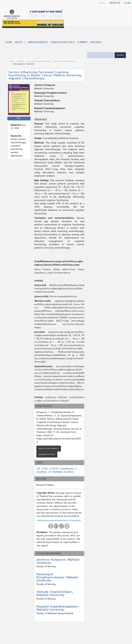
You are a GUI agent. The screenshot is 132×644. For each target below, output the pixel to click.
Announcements (38, 42)
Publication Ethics (63, 42)
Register (115, 3)
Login (127, 3)
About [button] (20, 42)
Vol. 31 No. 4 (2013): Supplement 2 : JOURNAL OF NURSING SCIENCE (52, 61)
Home (9, 42)
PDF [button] (19, 118)
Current (82, 42)
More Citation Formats (49, 449)
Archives (96, 42)
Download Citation (47, 454)
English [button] (102, 3)
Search (120, 55)
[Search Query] (100, 55)
